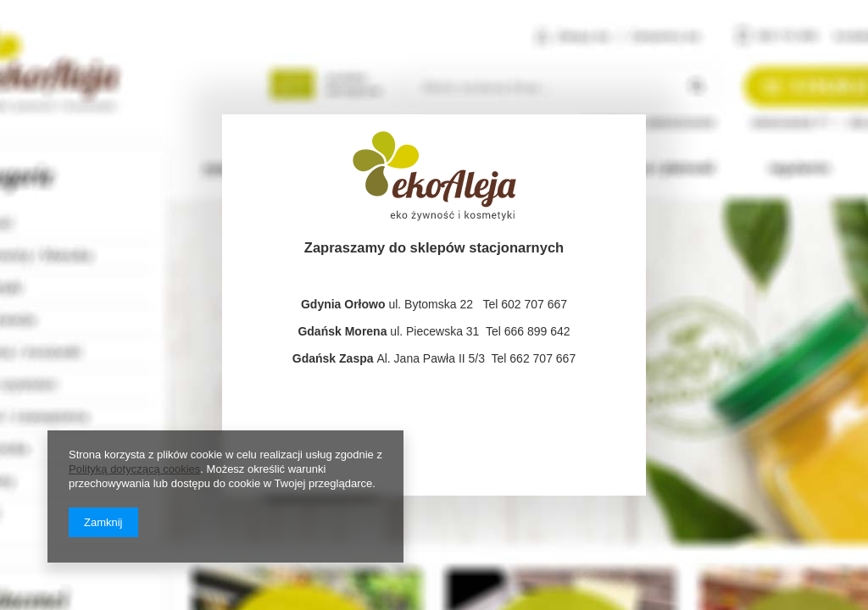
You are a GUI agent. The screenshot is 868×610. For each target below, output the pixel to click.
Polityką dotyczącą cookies (134, 469)
